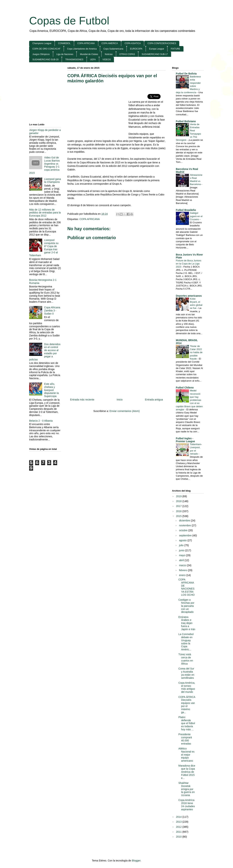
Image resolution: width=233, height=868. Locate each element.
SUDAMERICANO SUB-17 (155, 54)
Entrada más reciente (82, 400)
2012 (179, 827)
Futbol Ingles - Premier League (185, 440)
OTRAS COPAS (127, 54)
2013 (179, 822)
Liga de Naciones (65, 54)
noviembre (185, 525)
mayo (182, 555)
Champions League (42, 43)
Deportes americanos (189, 296)
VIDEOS (107, 60)
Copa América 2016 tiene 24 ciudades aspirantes (187, 805)
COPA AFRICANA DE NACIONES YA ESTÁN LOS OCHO (186, 587)
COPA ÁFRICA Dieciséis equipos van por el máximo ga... (187, 705)
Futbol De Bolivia (186, 74)
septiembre (186, 535)
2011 (179, 832)
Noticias (109, 54)
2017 (179, 506)
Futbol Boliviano (186, 121)
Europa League (157, 49)
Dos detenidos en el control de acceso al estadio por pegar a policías (45, 352)
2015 (179, 516)
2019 (179, 496)
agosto (183, 540)
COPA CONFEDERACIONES (162, 43)
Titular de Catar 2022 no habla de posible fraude (196, 352)
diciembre (185, 521)
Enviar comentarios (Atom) (125, 411)
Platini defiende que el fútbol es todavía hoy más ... (187, 723)
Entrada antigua (154, 400)
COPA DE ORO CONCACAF (46, 49)
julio (182, 545)
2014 (179, 817)
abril (182, 560)
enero (183, 575)
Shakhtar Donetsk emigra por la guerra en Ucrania (187, 789)
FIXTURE (175, 49)
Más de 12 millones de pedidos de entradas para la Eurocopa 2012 (45, 213)
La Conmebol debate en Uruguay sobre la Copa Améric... (186, 642)
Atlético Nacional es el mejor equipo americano (186, 755)
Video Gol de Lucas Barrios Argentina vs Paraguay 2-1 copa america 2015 (44, 165)
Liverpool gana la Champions (53, 181)
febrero (183, 570)
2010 (179, 837)
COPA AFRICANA (86, 43)
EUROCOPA (136, 49)
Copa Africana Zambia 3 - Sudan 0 (52, 311)
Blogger (136, 861)
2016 (179, 511)
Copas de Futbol (69, 21)
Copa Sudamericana (113, 49)
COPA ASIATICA (133, 43)
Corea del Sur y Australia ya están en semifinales (186, 673)
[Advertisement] (98, 113)
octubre (184, 530)
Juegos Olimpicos (41, 54)
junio (182, 550)
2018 (179, 501)
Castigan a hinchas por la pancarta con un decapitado (186, 606)
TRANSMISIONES (74, 60)
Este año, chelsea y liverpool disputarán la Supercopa (52, 390)
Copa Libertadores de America (82, 49)
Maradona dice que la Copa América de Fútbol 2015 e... (187, 772)
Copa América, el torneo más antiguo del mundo (187, 687)
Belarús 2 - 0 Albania (41, 421)
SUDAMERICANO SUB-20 (45, 60)
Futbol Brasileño (186, 210)
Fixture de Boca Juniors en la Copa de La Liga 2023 (189, 264)
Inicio (120, 400)
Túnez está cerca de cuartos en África (186, 659)
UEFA (93, 60)
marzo (183, 565)
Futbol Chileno (185, 388)
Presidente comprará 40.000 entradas (185, 739)
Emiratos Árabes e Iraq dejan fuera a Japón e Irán (187, 623)
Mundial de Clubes (89, 54)
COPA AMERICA (110, 43)
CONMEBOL (64, 43)
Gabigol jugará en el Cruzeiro (196, 216)
